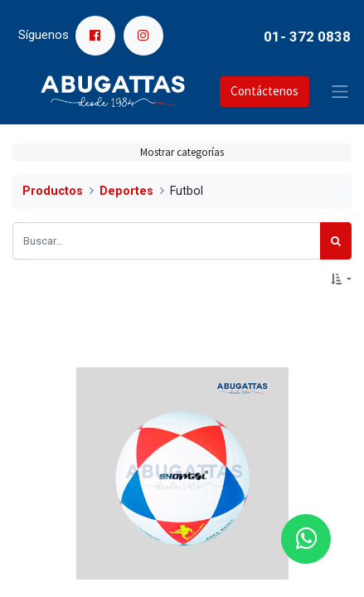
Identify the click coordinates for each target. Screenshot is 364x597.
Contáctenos (265, 91)
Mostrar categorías (182, 152)
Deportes (126, 191)
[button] (341, 279)
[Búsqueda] (336, 241)
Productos (53, 191)
